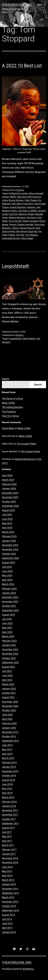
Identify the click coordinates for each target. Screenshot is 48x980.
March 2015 (8, 897)
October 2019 (9, 736)
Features (20, 190)
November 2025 (10, 497)
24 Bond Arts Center (18, 193)
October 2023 (9, 606)
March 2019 (8, 758)
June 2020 (7, 715)
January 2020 (9, 728)
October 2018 (9, 776)
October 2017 (9, 819)
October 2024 (9, 554)
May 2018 (7, 789)
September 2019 (10, 741)
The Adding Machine (12, 407)
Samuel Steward (27, 228)
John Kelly (22, 211)
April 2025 (7, 528)
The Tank (20, 235)
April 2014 (7, 928)
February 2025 (9, 536)
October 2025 (9, 502)
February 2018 (9, 802)
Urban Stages (27, 238)
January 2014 (9, 932)
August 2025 (8, 510)
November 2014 (10, 902)
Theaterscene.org (17, 5)
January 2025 (9, 541)
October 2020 (9, 710)
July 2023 (7, 619)
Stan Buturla (22, 231)
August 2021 (8, 697)
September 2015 (10, 893)
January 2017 (9, 854)
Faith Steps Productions (22, 204)
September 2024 (10, 558)
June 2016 (7, 867)
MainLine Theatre (26, 214)
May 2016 (7, 871)
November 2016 (10, 863)
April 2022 (7, 680)
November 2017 (10, 815)
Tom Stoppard (32, 235)
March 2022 (8, 684)
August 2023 (8, 615)
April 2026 (7, 475)
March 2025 (8, 532)
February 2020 (9, 723)
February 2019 (9, 763)
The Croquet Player (26, 444)
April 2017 (7, 841)
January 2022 (9, 689)
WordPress (28, 969)
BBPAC (13, 197)
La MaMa (32, 211)
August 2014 (8, 915)
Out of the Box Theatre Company (23, 221)
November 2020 (10, 706)
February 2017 (9, 850)
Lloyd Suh (13, 214)
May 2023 (7, 628)
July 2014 (7, 919)
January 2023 (9, 645)
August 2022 (8, 667)
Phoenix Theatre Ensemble (21, 225)
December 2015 (10, 889)
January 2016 (9, 884)
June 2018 (7, 784)
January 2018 (9, 806)
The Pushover (9, 412)
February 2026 (9, 484)
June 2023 (7, 623)
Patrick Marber (29, 339)
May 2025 (7, 523)
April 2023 (7, 632)
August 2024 (8, 563)
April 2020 (7, 719)
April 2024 (7, 580)
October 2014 (9, 906)
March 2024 (8, 584)
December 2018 (10, 771)
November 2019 (10, 732)
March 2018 (8, 797)
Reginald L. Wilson (10, 228)
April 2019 (7, 754)
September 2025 (10, 506)
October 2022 (9, 658)
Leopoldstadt (15, 266)
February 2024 (9, 589)
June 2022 (7, 675)
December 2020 (10, 702)
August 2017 (8, 828)
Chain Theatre (31, 200)
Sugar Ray (33, 231)
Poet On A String (10, 416)
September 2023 (10, 610)
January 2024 (9, 593)
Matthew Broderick (17, 218)
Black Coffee (8, 403)
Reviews (20, 335)
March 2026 (8, 480)
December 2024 (10, 545)
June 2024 (7, 571)
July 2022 (7, 671)
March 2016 (8, 880)
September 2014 (10, 910)
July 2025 (7, 515)
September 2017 (10, 823)
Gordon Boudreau (18, 207)
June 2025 (7, 519)
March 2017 (8, 845)
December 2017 (10, 810)
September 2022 (10, 663)
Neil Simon (32, 218)
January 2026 (9, 488)
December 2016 (10, 858)
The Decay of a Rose (12, 399)
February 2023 (9, 641)
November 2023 (10, 602)
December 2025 (10, 493)
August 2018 (8, 780)
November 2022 (10, 654)
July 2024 (7, 567)
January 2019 (9, 767)
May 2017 (7, 836)
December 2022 (10, 649)
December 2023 (10, 597)
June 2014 (7, 923)
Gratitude (31, 207)
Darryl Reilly (8, 428)
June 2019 (7, 745)
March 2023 (8, 636)
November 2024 (10, 549)
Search (6, 379)
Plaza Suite (39, 225)
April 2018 (7, 793)
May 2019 (7, 750)
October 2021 (9, 693)
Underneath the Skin (11, 238)
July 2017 (7, 832)
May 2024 (7, 575)
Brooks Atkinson (16, 200)
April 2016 (7, 876)
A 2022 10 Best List (22, 66)
